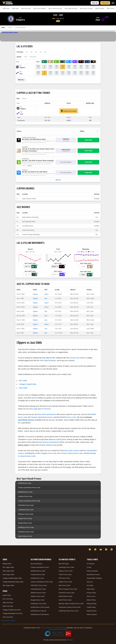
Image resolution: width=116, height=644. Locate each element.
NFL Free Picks (8, 599)
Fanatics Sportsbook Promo (40, 567)
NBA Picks (26, 9)
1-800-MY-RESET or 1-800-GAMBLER (53, 628)
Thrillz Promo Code (65, 575)
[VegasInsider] (3, 552)
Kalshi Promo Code (65, 600)
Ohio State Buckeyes (48, 360)
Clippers (35, 294)
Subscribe (105, 3)
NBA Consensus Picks (55, 9)
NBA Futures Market (40, 9)
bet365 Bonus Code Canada (40, 607)
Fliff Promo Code (64, 578)
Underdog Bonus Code (38, 589)
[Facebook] (90, 549)
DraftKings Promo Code (26, 527)
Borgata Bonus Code (25, 523)
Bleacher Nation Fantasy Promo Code (71, 604)
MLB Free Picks (8, 606)
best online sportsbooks (47, 414)
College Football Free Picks (12, 610)
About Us (90, 582)
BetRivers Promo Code (26, 514)
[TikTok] (106, 549)
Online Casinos (92, 614)
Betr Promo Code (64, 585)
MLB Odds (23, 388)
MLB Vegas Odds (8, 575)
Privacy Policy (91, 593)
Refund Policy (91, 600)
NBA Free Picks (8, 603)
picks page (33, 409)
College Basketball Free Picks (13, 613)
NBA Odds (15, 9)
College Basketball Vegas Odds (13, 582)
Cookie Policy (91, 607)
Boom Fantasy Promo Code (68, 589)
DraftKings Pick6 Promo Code (69, 611)
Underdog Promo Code (26, 510)
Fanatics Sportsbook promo (42, 417)
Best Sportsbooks (36, 564)
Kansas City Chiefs (77, 358)
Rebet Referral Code (66, 596)
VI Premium (91, 564)
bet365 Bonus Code (25, 483)
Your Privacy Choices (8, 620)
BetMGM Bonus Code (25, 492)
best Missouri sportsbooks (49, 442)
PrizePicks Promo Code (26, 532)
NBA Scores (111, 9)
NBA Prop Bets (100, 9)
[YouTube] (101, 549)
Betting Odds (7, 564)
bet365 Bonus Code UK (38, 611)
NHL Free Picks (8, 617)
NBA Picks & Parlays (86, 9)
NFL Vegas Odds (8, 567)
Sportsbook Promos (93, 575)
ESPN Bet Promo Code (26, 505)
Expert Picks (7, 595)
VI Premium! (46, 409)
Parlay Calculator (92, 571)
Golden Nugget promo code (46, 453)
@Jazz (47, 294)
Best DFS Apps (64, 564)
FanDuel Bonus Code (38, 575)
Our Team (90, 585)
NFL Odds (23, 381)
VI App (89, 567)
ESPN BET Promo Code (39, 585)
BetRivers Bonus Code (38, 593)
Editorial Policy (92, 611)
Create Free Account (69, 111)
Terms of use (91, 596)
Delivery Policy (92, 604)
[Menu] (113, 3)
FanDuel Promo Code (25, 496)
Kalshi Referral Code (25, 536)
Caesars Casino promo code (72, 453)
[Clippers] (22, 67)
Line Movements (21, 28)
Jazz (46, 298)
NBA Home (6, 9)
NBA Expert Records (71, 9)
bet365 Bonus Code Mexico (40, 614)
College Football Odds (28, 384)
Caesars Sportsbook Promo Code (29, 501)
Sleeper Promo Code (25, 519)
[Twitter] (96, 549)
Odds (3, 28)
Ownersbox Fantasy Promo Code (70, 607)
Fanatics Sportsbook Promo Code (29, 488)
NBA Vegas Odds (8, 571)
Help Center (91, 589)
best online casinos (72, 450)
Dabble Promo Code (65, 582)
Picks (10, 28)
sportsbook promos (26, 420)
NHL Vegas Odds (8, 585)
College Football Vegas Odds (12, 578)
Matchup (21, 80)
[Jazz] (21, 74)
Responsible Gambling (94, 578)
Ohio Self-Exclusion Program (58, 629)
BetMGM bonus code (68, 417)
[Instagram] (112, 549)
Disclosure (70, 640)
